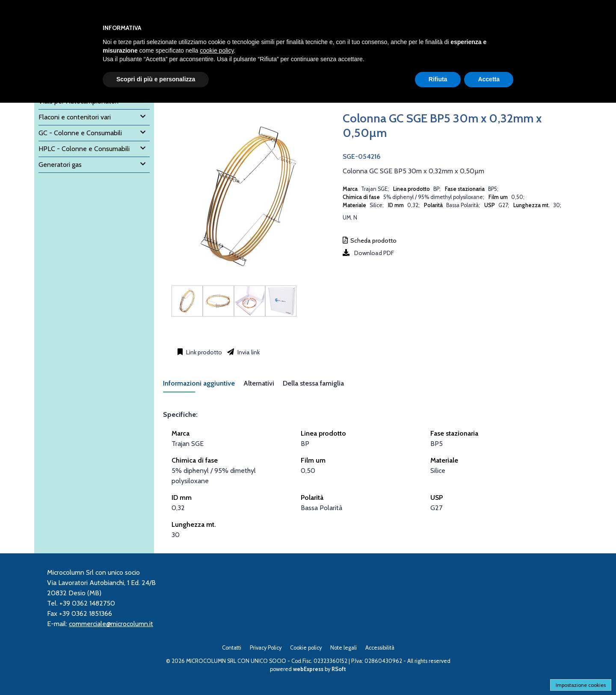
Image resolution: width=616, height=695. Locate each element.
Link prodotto (203, 352)
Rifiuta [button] (438, 79)
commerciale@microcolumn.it (111, 624)
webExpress (308, 669)
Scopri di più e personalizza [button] (156, 79)
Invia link (248, 352)
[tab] (203, 386)
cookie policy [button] (217, 50)
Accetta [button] (489, 79)
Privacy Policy (266, 648)
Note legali (344, 648)
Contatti (232, 648)
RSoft (339, 669)
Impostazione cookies (581, 685)
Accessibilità (380, 648)
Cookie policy (306, 648)
